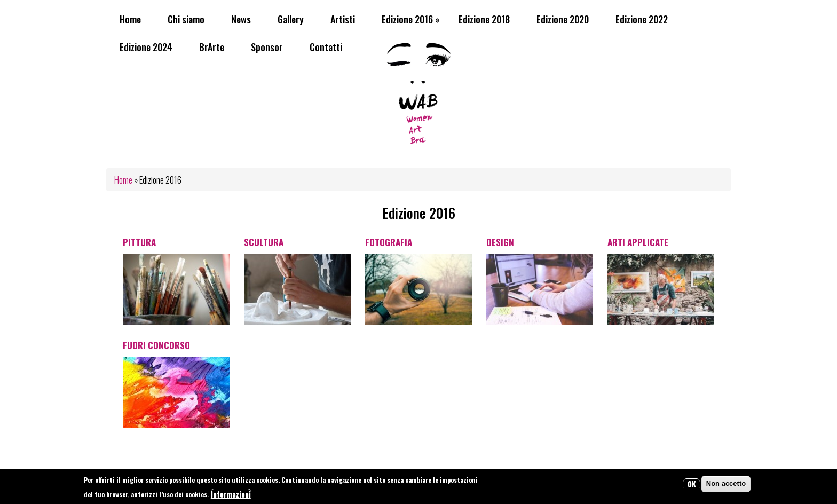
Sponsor (267, 47)
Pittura (139, 242)
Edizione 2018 (484, 19)
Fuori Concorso (156, 345)
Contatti (326, 47)
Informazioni (231, 496)
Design (500, 242)
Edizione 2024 (146, 47)
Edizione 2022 (642, 19)
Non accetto (726, 486)
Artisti (343, 19)
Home (130, 19)
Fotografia (389, 242)
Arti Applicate (638, 242)
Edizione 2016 (411, 19)
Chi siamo (186, 19)
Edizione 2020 (563, 19)
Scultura (264, 242)
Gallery (291, 19)
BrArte (212, 47)
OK (692, 486)
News (241, 19)
